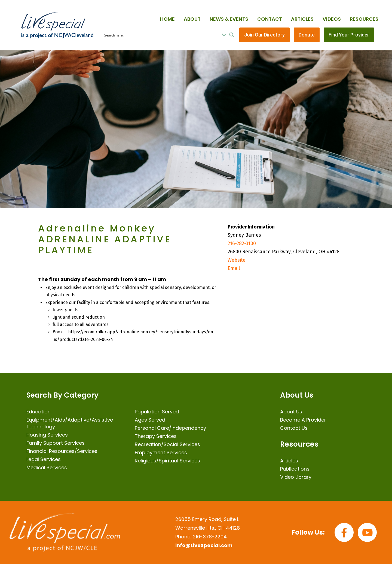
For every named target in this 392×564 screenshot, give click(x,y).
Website (237, 260)
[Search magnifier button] (232, 35)
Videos (332, 19)
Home (167, 19)
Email (234, 268)
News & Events (229, 19)
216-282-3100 (242, 243)
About (192, 19)
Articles (302, 19)
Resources (364, 19)
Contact (270, 19)
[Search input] (161, 35)
